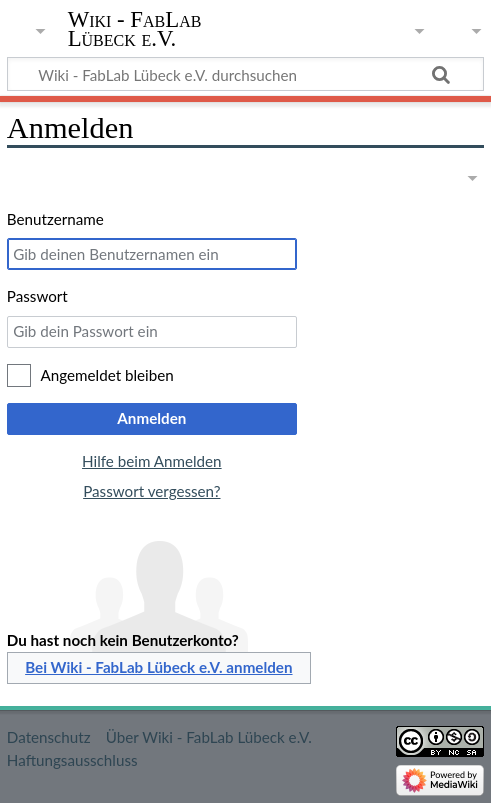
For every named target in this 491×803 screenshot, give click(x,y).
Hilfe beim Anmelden (152, 461)
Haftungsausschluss (72, 760)
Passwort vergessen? (151, 491)
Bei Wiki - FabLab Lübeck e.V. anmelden (158, 667)
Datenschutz (49, 737)
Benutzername (55, 219)
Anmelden (151, 418)
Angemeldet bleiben (107, 375)
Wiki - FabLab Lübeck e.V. (135, 29)
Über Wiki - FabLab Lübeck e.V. (209, 737)
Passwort (37, 296)
